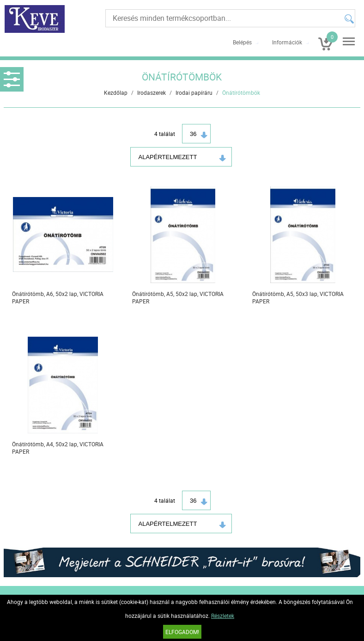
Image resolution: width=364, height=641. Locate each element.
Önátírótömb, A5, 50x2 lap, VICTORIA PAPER (178, 297)
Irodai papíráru (194, 92)
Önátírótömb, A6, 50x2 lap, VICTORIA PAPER (58, 297)
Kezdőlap (116, 92)
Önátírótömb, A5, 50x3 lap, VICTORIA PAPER (298, 297)
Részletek (223, 616)
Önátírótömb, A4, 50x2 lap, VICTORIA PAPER (58, 448)
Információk (287, 42)
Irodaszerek (152, 92)
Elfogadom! (182, 632)
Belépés (242, 42)
